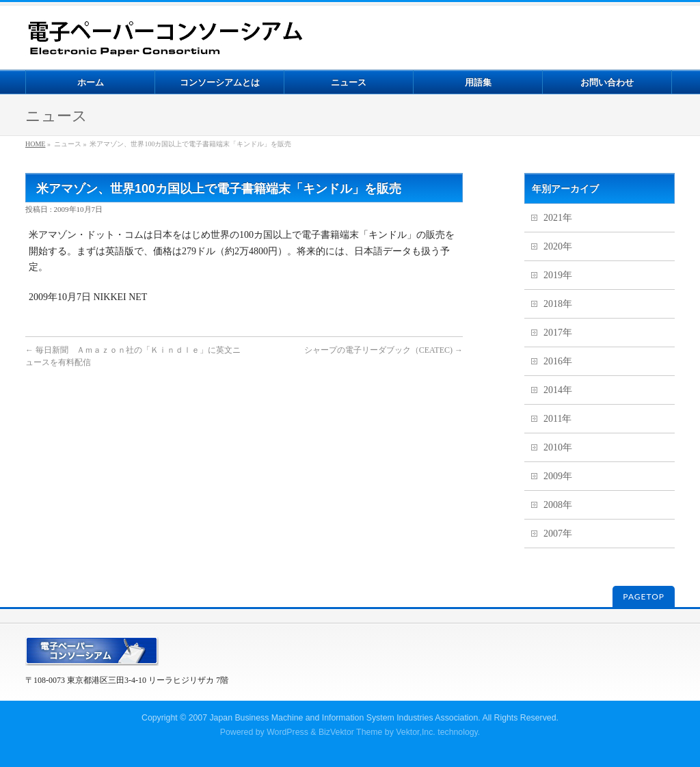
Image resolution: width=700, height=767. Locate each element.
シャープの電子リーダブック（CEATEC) (383, 350)
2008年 (558, 505)
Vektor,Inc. (416, 732)
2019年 (558, 275)
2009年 (558, 476)
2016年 (558, 361)
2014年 (558, 390)
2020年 (558, 246)
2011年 (557, 419)
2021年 (558, 218)
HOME (35, 144)
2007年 (558, 534)
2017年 (558, 333)
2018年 (558, 304)
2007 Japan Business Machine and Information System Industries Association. (335, 718)
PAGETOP (644, 596)
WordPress (287, 732)
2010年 (558, 447)
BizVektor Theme (351, 732)
